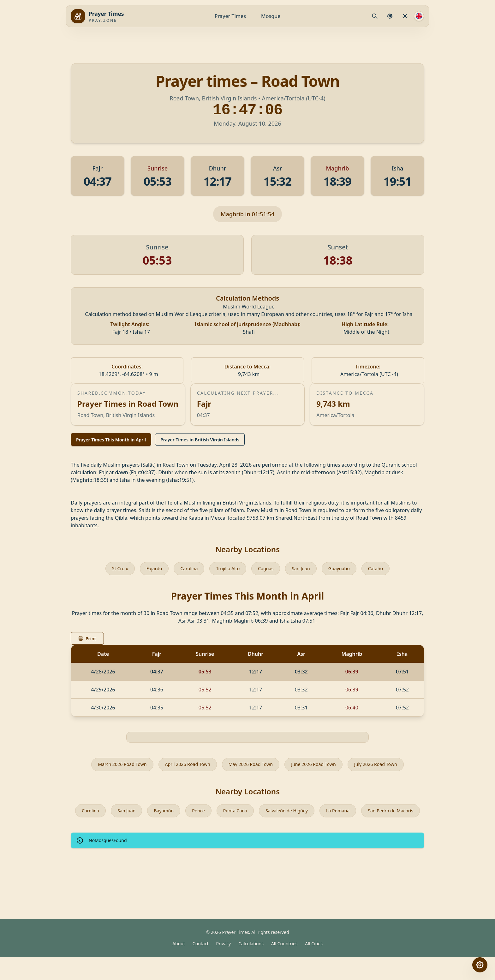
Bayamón (191, 814)
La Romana (379, 814)
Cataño (384, 569)
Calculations (251, 967)
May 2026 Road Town (251, 766)
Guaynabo (345, 569)
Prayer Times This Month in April (111, 440)
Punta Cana (267, 814)
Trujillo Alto (227, 569)
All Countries (284, 967)
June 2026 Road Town (320, 766)
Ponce (228, 814)
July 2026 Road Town (388, 766)
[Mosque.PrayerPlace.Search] (375, 16)
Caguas (267, 569)
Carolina (185, 569)
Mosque (271, 16)
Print (87, 640)
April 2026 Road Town (182, 766)
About (179, 967)
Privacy (224, 967)
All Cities (314, 967)
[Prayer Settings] (390, 16)
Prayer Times (230, 16)
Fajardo (148, 569)
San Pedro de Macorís (248, 833)
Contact (201, 967)
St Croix (112, 569)
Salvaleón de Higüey (323, 814)
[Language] (419, 16)
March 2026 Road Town (110, 766)
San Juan (304, 569)
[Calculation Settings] (405, 16)
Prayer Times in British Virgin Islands (200, 440)
